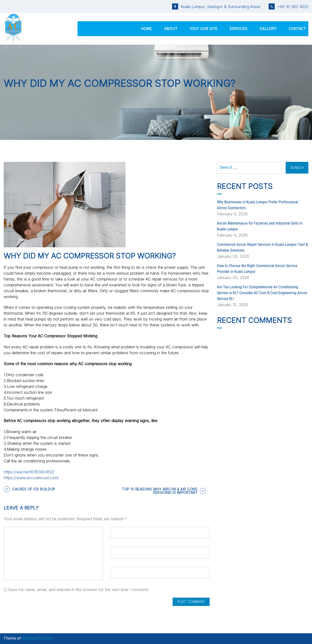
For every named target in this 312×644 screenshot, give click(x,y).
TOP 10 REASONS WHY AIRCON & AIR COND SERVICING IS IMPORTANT (160, 491)
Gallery (268, 29)
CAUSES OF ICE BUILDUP (34, 489)
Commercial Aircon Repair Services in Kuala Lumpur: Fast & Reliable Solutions (262, 247)
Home (146, 29)
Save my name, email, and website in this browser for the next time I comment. (78, 590)
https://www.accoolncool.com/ (31, 478)
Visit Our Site (204, 29)
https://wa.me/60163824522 (29, 472)
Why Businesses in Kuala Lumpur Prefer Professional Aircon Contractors (258, 205)
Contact (297, 29)
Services (239, 29)
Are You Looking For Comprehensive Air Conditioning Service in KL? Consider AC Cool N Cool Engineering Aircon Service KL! (262, 293)
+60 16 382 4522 (288, 6)
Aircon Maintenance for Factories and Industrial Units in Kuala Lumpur (260, 226)
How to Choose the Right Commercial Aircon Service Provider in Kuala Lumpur (257, 269)
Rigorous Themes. (38, 639)
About (171, 29)
